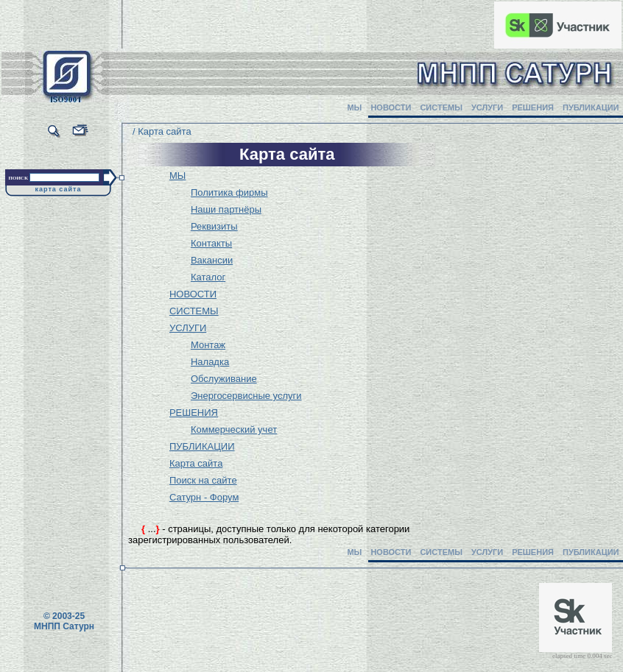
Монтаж (208, 345)
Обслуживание (224, 379)
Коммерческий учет (234, 429)
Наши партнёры (226, 209)
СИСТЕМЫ (441, 107)
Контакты (211, 243)
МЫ (354, 107)
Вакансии (212, 260)
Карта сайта (196, 463)
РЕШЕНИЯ (533, 107)
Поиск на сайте (203, 480)
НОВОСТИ (391, 107)
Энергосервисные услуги (246, 396)
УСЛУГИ (487, 107)
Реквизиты (214, 226)
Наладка (210, 362)
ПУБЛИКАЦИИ (591, 107)
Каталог (208, 277)
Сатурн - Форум (204, 497)
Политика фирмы (229, 192)
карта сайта (59, 189)
